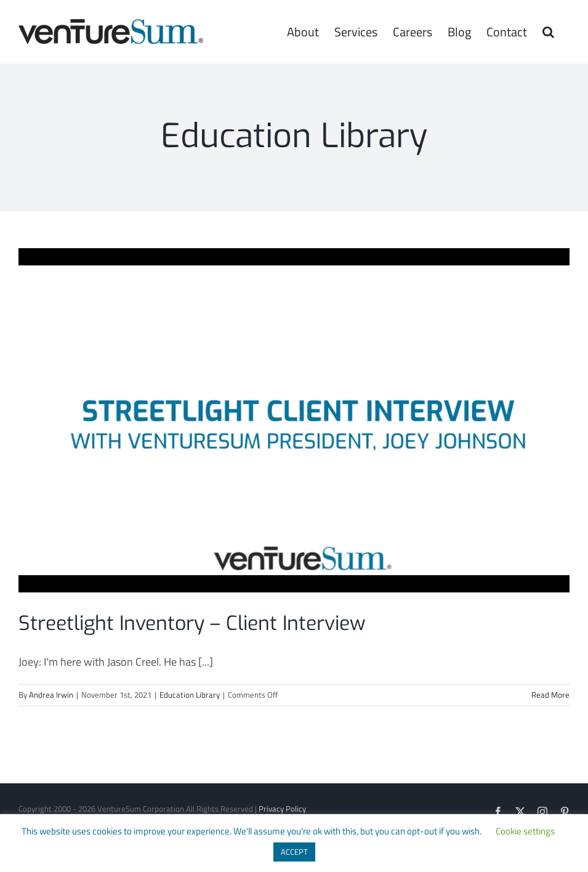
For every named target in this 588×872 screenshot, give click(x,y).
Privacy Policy (282, 809)
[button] (548, 32)
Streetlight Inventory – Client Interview (192, 623)
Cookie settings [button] (525, 831)
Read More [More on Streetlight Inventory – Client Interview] (550, 695)
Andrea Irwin (51, 695)
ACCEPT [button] (294, 852)
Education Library (190, 695)
